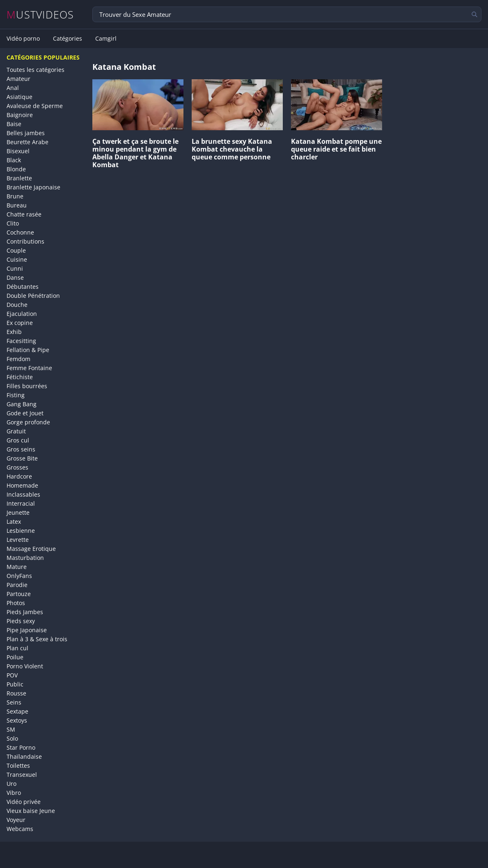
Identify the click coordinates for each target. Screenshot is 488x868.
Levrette (18, 540)
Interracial (21, 503)
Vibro (14, 793)
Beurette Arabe (27, 142)
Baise (14, 124)
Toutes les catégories (36, 70)
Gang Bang (22, 404)
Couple (16, 250)
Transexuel (22, 775)
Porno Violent (25, 666)
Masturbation (25, 558)
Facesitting (21, 341)
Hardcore (19, 476)
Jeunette (18, 512)
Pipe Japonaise (27, 630)
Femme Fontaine (29, 368)
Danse (15, 277)
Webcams (20, 829)
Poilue (15, 657)
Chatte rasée (24, 214)
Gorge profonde (28, 422)
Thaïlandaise (24, 756)
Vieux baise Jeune (31, 811)
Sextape (17, 711)
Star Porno (21, 747)
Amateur (18, 79)
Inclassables (23, 494)
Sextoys (17, 720)
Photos (16, 603)
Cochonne (20, 232)
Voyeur (16, 820)
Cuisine (17, 259)
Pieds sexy (21, 621)
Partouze (19, 594)
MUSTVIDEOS (40, 15)
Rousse (16, 693)
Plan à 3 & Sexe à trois (37, 639)
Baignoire (20, 115)
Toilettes (18, 766)
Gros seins (21, 449)
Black (14, 160)
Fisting (16, 395)
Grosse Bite (22, 458)
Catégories (68, 39)
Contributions (25, 241)
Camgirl (106, 39)
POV (12, 675)
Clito (13, 223)
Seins (14, 702)
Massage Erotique (31, 549)
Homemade (22, 485)
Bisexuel (18, 151)
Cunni (15, 268)
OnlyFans (19, 576)
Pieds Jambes (25, 612)
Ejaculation (22, 314)
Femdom (18, 359)
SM (11, 729)
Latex (14, 521)
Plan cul (17, 648)
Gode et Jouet (25, 413)
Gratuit (16, 431)
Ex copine (20, 323)
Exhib (14, 332)
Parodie (17, 585)
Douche (17, 305)
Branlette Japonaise (33, 187)
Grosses (17, 467)
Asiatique (19, 97)
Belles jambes (26, 133)
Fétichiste (20, 377)
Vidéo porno (23, 39)
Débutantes (23, 287)
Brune (15, 196)
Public (15, 684)
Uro (11, 784)
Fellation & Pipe (28, 350)
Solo (12, 738)
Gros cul (18, 440)
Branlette (19, 178)
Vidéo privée (24, 802)
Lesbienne (21, 531)
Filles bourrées (27, 386)
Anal (13, 88)
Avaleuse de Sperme (35, 106)
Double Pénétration (33, 296)
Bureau (17, 205)
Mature (17, 567)
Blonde (16, 169)
